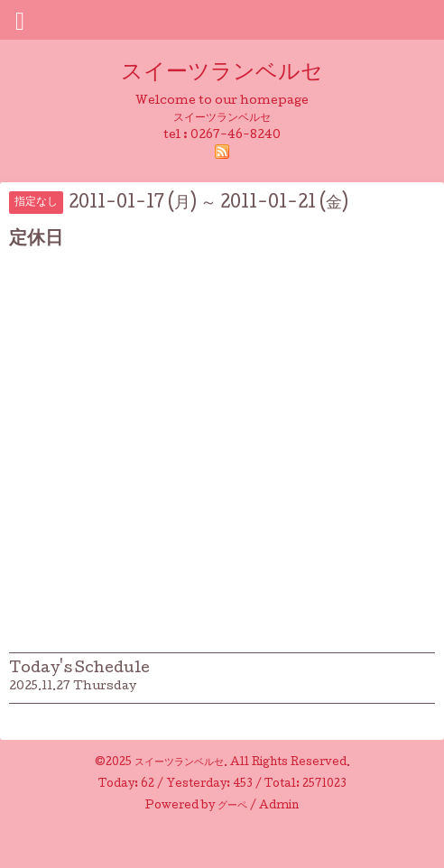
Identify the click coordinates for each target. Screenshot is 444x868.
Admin (279, 807)
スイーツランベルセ (233, 74)
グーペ (232, 807)
